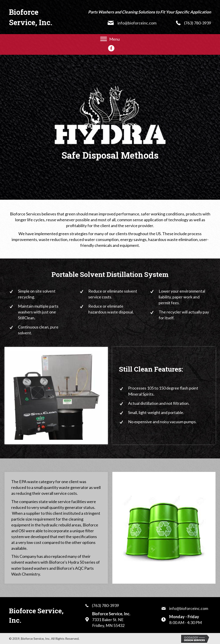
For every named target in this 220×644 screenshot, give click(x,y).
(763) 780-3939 (198, 23)
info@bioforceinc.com (137, 23)
